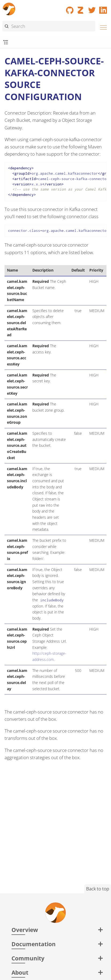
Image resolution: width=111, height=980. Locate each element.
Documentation (34, 944)
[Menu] (102, 27)
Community (28, 958)
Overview (25, 930)
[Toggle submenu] (6, 43)
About (20, 972)
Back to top (98, 889)
